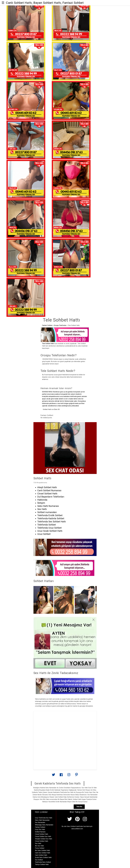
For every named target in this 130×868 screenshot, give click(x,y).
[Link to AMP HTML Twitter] (54, 775)
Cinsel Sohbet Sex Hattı (43, 836)
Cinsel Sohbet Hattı (42, 834)
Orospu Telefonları (60, 325)
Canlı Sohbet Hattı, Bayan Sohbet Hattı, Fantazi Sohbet (45, 3)
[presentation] (93, 600)
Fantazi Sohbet (47, 325)
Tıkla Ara (79, 807)
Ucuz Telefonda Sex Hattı (44, 818)
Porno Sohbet (40, 848)
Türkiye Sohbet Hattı (42, 864)
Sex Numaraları (40, 822)
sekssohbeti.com (77, 829)
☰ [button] (3, 3)
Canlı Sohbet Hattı (41, 855)
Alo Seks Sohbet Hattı (42, 850)
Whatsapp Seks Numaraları (44, 825)
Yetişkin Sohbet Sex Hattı (44, 839)
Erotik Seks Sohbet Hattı (43, 857)
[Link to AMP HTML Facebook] (61, 775)
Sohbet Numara (40, 832)
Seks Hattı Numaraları (42, 820)
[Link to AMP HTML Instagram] (69, 776)
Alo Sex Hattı (39, 846)
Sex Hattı (38, 843)
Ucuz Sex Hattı (40, 829)
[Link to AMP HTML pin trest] (76, 776)
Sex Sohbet (39, 860)
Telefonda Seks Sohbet (43, 862)
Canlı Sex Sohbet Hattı (43, 853)
